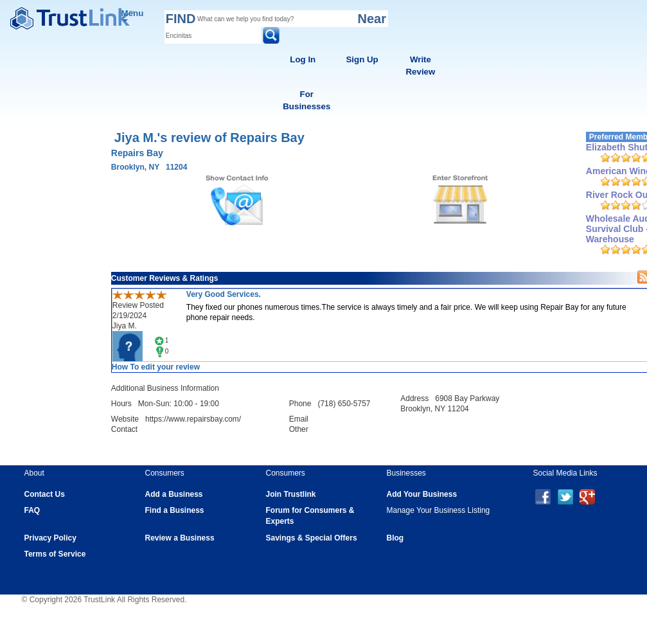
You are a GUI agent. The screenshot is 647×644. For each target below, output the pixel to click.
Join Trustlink (291, 494)
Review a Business (180, 538)
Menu (133, 15)
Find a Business (175, 510)
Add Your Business (422, 494)
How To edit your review (156, 367)
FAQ (32, 510)
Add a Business (174, 494)
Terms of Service (55, 554)
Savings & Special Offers (312, 538)
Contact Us (45, 494)
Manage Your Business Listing (439, 510)
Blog (395, 538)
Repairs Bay (137, 153)
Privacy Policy (50, 538)
